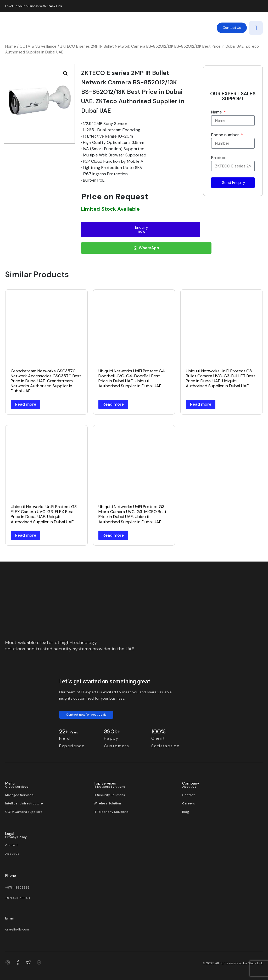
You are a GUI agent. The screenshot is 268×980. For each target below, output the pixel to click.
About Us (189, 787)
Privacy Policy (16, 837)
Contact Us (232, 28)
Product (219, 158)
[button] (65, 73)
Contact (188, 795)
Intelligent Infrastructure (24, 803)
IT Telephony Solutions (111, 812)
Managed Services (19, 795)
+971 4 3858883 (17, 888)
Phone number (226, 135)
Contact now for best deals (86, 715)
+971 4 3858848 (18, 898)
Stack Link (54, 6)
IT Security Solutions (109, 795)
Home (11, 46)
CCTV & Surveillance (38, 46)
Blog (186, 812)
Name (217, 112)
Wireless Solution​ (107, 803)
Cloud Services (17, 787)
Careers (189, 803)
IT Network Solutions (109, 787)
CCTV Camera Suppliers (24, 812)
